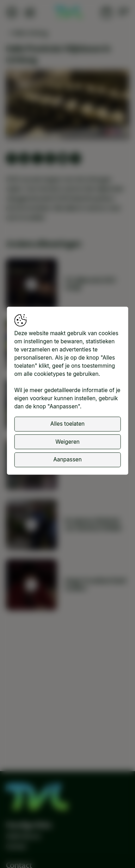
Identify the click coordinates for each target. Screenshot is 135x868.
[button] (69, 105)
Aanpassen (67, 459)
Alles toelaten (67, 424)
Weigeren (67, 441)
